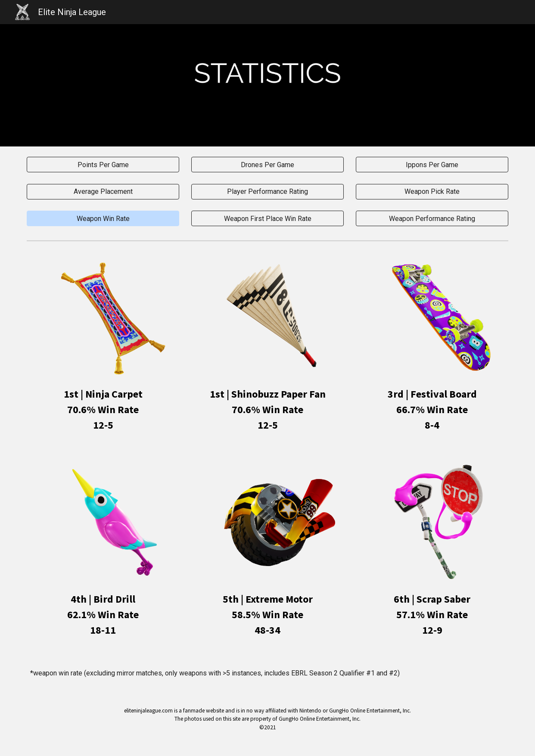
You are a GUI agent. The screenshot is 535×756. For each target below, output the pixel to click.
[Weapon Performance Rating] (432, 219)
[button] (103, 218)
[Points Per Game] (103, 165)
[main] (103, 410)
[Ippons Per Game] (432, 165)
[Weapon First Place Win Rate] (267, 219)
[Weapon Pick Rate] (432, 191)
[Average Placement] (103, 191)
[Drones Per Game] (267, 165)
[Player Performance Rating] (267, 191)
